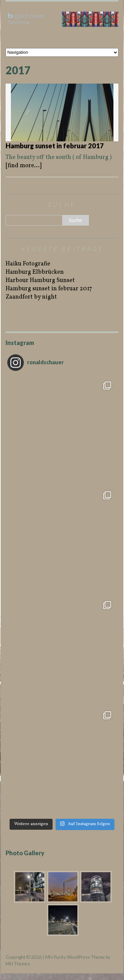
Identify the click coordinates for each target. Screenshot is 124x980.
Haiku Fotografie (28, 264)
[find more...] (23, 166)
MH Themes (18, 964)
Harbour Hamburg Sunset (40, 280)
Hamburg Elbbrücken (35, 272)
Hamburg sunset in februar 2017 (55, 146)
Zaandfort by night (31, 297)
